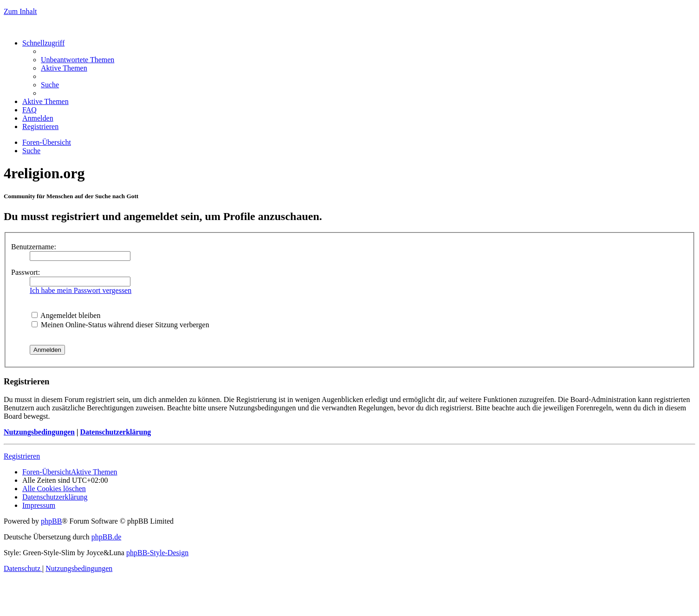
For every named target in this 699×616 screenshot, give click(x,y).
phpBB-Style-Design (157, 553)
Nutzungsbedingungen (39, 432)
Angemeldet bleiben (66, 315)
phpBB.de (106, 537)
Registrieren (22, 456)
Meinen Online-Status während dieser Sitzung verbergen (120, 325)
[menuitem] (78, 60)
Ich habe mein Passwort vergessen (81, 290)
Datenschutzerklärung (115, 432)
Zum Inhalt (20, 11)
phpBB (51, 521)
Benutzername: (34, 247)
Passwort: (26, 272)
